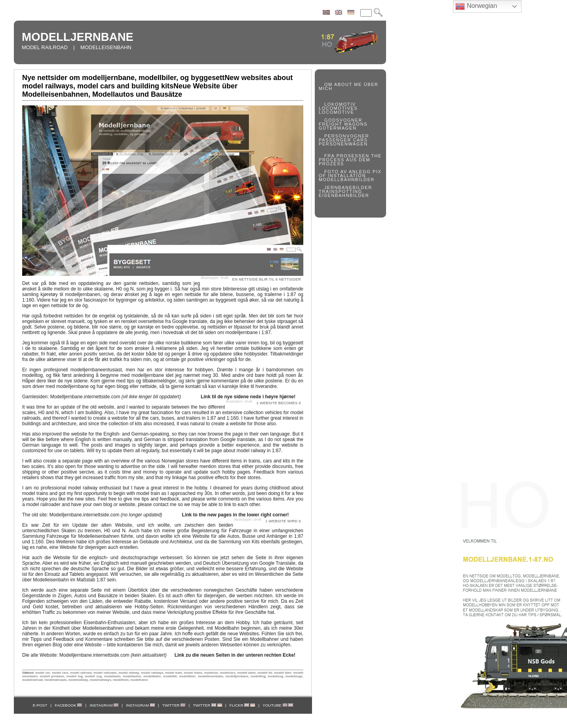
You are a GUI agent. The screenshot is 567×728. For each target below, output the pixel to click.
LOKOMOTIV (340, 104)
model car (43, 673)
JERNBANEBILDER (348, 187)
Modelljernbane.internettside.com (116, 397)
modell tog (75, 676)
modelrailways (101, 680)
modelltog (258, 676)
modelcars (227, 673)
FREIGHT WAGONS (343, 124)
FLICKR (243, 705)
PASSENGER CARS (343, 140)
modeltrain (121, 680)
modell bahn (246, 673)
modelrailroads (55, 680)
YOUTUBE (278, 705)
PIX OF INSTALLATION (350, 174)
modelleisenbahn (211, 676)
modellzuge (294, 676)
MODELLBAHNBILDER (347, 180)
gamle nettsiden (141, 283)
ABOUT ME (348, 84)
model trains (193, 673)
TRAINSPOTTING (341, 191)
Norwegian (476, 6)
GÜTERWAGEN (338, 128)
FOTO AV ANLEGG (347, 172)
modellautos (132, 676)
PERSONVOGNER (347, 136)
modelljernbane (237, 676)
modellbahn (152, 676)
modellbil (170, 676)
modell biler (283, 673)
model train (174, 673)
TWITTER (174, 705)
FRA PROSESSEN (347, 156)
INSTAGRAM (104, 705)
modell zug (93, 676)
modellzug (275, 676)
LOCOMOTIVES (338, 108)
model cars (60, 673)
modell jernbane (52, 676)
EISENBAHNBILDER (344, 195)
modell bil (265, 673)
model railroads (105, 673)
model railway (129, 673)
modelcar (211, 673)
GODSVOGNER (343, 120)
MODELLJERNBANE (78, 37)
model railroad (81, 673)
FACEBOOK (68, 705)
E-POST (40, 705)
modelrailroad (32, 680)
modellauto (112, 676)
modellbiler (187, 676)
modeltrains (139, 680)
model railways (152, 673)
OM (328, 84)
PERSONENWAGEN (343, 144)
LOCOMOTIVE (336, 112)
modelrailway (78, 680)
